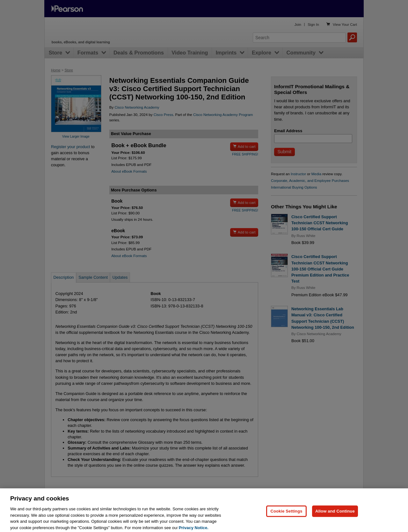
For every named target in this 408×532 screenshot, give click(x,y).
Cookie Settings (286, 517)
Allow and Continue (335, 517)
